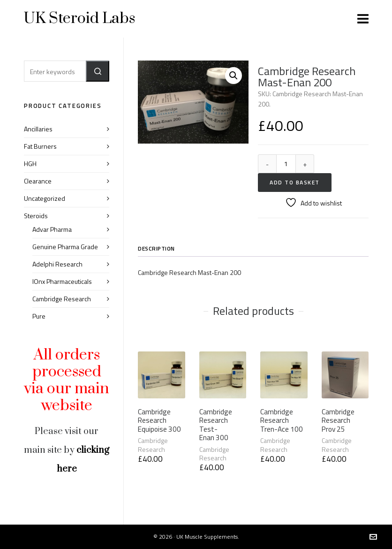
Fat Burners (40, 146)
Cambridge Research (153, 445)
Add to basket (295, 182)
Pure (39, 316)
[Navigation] (363, 19)
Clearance (38, 181)
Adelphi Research (57, 264)
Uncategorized (45, 198)
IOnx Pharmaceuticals (62, 281)
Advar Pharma (52, 229)
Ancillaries (38, 129)
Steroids (36, 216)
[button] (234, 76)
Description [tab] (156, 248)
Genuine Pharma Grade (65, 247)
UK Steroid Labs (79, 19)
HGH (30, 164)
